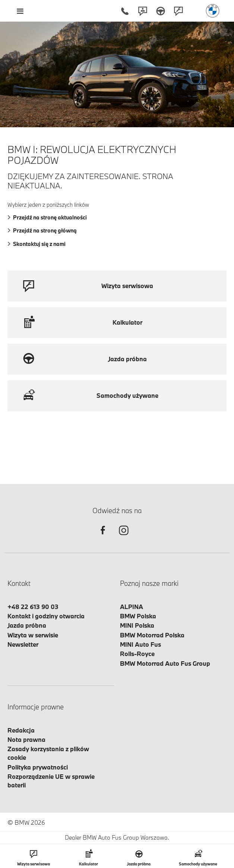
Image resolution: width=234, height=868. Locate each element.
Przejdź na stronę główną (42, 230)
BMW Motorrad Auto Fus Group (165, 663)
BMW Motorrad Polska (152, 635)
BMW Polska (138, 616)
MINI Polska (137, 625)
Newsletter (23, 644)
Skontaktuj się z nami (37, 244)
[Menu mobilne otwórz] (20, 11)
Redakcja (21, 730)
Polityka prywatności (38, 767)
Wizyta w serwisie (33, 635)
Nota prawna (26, 739)
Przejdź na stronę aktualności (47, 217)
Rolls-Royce (137, 654)
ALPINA (132, 607)
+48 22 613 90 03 (33, 607)
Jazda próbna (27, 625)
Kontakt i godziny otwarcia (46, 616)
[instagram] (124, 537)
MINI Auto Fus (140, 644)
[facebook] (103, 537)
